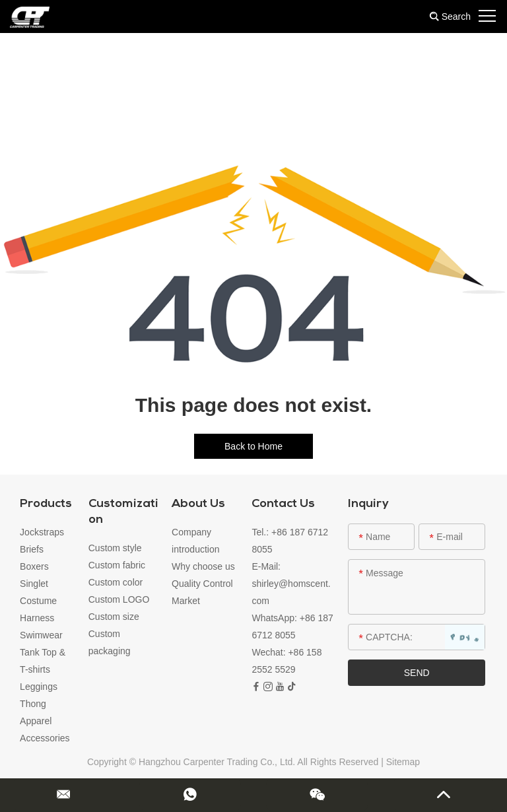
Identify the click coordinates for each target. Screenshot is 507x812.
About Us (198, 504)
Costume (38, 601)
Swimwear (41, 635)
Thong (33, 704)
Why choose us (203, 566)
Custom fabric (117, 565)
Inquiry (368, 504)
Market (186, 601)
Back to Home (253, 446)
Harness (37, 618)
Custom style (115, 548)
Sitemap (403, 762)
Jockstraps (42, 532)
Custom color (116, 582)
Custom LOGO (119, 599)
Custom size (114, 617)
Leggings (39, 687)
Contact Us (283, 504)
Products (46, 504)
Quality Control (202, 584)
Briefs (32, 549)
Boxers (34, 566)
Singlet (34, 584)
